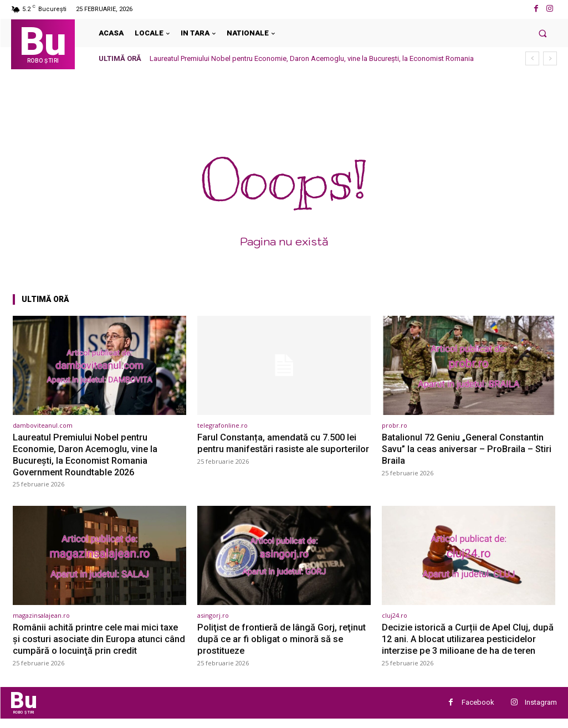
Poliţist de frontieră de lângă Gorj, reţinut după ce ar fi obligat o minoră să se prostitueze (284, 637)
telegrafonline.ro (222, 425)
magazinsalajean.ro (41, 614)
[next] (550, 58)
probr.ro (395, 425)
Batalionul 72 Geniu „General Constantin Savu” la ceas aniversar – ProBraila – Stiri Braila (469, 448)
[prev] (532, 58)
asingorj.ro (213, 614)
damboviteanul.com (43, 425)
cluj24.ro (395, 614)
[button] (543, 33)
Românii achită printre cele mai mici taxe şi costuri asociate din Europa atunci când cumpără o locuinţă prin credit (99, 637)
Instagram (541, 712)
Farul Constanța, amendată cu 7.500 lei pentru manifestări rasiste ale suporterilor (279, 448)
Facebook (478, 712)
